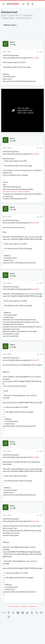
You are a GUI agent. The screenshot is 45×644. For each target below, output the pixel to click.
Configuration (28, 15)
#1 (41, 52)
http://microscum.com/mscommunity (16, 191)
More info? (34, 58)
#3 (41, 217)
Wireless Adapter (8, 18)
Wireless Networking (24, 18)
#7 (41, 515)
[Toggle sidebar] (37, 4)
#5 (41, 354)
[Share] (38, 52)
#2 (41, 148)
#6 (41, 451)
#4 (41, 283)
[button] (4, 4)
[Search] (42, 4)
